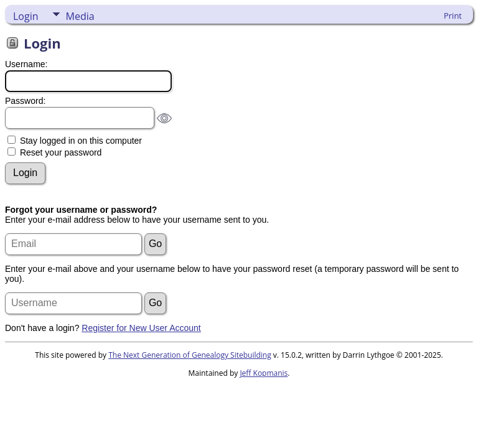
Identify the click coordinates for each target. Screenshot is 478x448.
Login (26, 16)
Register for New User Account (141, 328)
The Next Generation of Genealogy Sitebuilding (190, 355)
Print (453, 16)
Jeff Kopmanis (264, 373)
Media (80, 16)
